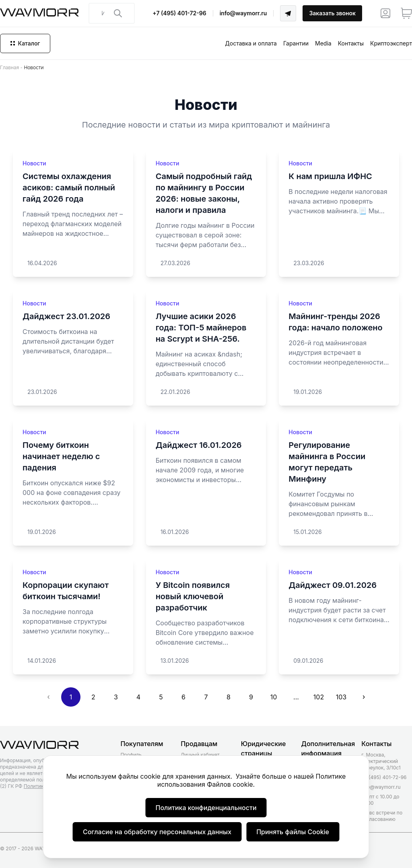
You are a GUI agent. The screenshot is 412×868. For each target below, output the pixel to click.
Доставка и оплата (251, 43)
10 (274, 697)
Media (323, 43)
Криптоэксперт (391, 43)
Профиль (131, 755)
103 (341, 697)
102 (319, 697)
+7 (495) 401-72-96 (179, 13)
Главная (9, 67)
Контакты (351, 43)
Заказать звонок (332, 13)
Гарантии (296, 43)
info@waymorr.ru (243, 13)
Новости (34, 163)
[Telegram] (288, 13)
